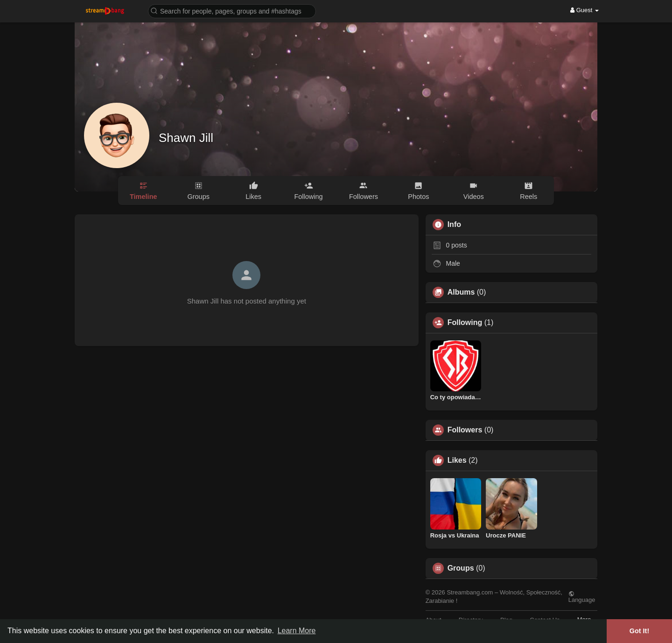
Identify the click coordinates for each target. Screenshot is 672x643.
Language (582, 597)
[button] (232, 11)
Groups (461, 568)
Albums (461, 292)
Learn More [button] (297, 631)
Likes (457, 460)
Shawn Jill (186, 138)
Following (465, 323)
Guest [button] (584, 10)
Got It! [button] (639, 631)
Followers (465, 430)
